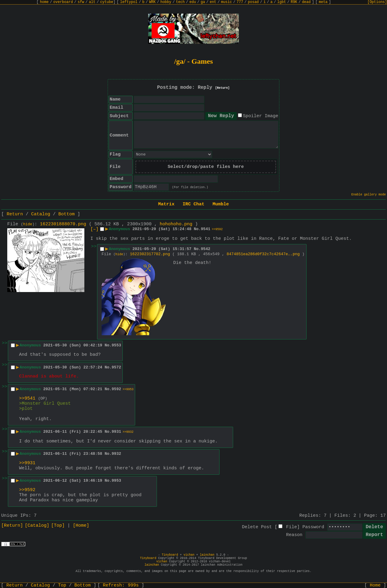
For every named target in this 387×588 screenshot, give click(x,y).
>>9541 (27, 398)
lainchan (207, 555)
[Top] (58, 526)
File (291, 527)
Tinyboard (170, 555)
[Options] (377, 2)
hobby (166, 2)
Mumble (221, 204)
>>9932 (128, 432)
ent (213, 2)
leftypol (129, 2)
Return (15, 214)
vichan (189, 555)
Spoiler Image (260, 116)
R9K (294, 2)
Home (375, 585)
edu (193, 2)
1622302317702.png (150, 254)
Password (313, 527)
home (44, 2)
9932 (116, 454)
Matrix (166, 204)
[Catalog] (37, 526)
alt (92, 2)
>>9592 (217, 229)
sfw (81, 2)
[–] (94, 229)
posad (253, 2)
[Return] (223, 88)
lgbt (282, 2)
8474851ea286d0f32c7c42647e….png (263, 254)
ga (203, 2)
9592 (116, 389)
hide (28, 224)
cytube (107, 2)
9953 (116, 481)
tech (180, 2)
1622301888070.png (63, 224)
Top (62, 585)
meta (323, 2)
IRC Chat (193, 204)
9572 (116, 367)
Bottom (67, 214)
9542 (205, 249)
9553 (116, 345)
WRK (152, 2)
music (226, 2)
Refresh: (121, 585)
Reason (294, 535)
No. (197, 229)
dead (306, 2)
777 (240, 2)
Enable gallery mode (369, 195)
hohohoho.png (176, 224)
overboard (63, 2)
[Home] (81, 526)
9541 (205, 229)
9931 (116, 432)
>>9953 (128, 389)
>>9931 (27, 463)
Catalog (41, 214)
